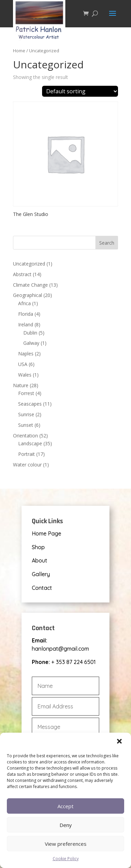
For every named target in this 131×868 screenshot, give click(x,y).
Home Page (47, 533)
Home (19, 51)
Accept (65, 806)
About (40, 560)
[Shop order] (80, 91)
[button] (120, 742)
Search (107, 243)
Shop (38, 547)
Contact (42, 588)
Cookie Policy (66, 859)
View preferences (66, 844)
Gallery (41, 574)
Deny (66, 825)
